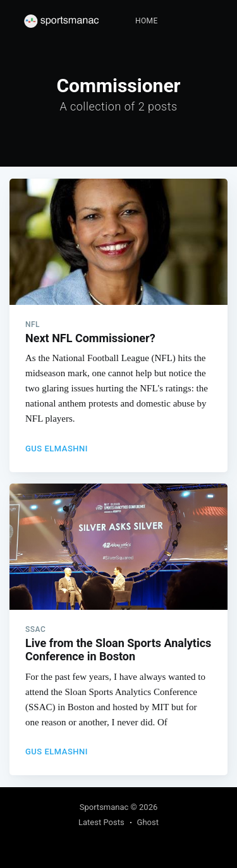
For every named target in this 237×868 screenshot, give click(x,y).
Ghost (148, 822)
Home (147, 21)
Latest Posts (101, 822)
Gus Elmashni (57, 449)
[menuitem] (147, 21)
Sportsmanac (104, 807)
